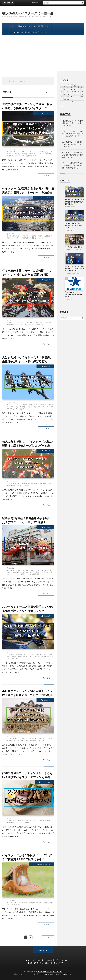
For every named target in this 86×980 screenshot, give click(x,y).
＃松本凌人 (42, 738)
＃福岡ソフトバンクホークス (15, 156)
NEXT (48, 937)
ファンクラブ (71, 299)
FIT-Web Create (47, 974)
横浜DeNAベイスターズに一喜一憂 (28, 13)
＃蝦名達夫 (15, 658)
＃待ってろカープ (28, 572)
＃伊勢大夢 (24, 405)
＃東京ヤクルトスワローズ (30, 738)
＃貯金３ (28, 574)
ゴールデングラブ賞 (43, 864)
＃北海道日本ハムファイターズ (27, 821)
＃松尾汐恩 (41, 821)
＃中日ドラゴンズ (42, 654)
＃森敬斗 (29, 407)
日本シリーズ (45, 113)
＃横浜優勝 (48, 154)
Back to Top (43, 950)
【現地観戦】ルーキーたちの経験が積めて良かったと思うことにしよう (73, 123)
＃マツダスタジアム (15, 483)
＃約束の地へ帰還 (30, 156)
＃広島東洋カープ (30, 323)
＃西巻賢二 (27, 823)
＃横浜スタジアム (29, 325)
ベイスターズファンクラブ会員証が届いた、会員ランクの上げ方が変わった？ (74, 268)
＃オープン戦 (13, 821)
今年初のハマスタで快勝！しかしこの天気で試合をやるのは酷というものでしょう (73, 155)
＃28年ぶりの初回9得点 (16, 654)
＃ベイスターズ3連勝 (40, 570)
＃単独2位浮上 (17, 572)
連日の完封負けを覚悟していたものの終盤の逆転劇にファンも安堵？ (73, 144)
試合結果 (47, 280)
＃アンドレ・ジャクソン (16, 323)
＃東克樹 (39, 236)
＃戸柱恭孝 (43, 405)
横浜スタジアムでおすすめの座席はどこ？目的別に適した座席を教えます (74, 202)
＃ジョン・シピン (14, 405)
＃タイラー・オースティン (30, 152)
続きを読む (46, 175)
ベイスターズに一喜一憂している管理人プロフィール (28, 32)
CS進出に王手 (39, 325)
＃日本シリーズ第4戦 (13, 154)
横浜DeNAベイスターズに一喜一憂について (34, 26)
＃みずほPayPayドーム (45, 152)
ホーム (11, 26)
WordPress (67, 974)
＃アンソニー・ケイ (15, 152)
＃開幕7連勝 (36, 574)
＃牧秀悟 (26, 486)
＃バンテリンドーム (26, 570)
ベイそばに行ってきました (73, 247)
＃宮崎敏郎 (31, 903)
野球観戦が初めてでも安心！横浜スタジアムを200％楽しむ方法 (74, 225)
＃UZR (11, 903)
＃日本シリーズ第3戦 (29, 236)
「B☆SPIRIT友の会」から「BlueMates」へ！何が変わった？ (74, 294)
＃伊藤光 (24, 483)
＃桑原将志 (24, 154)
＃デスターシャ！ (14, 570)
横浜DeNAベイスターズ (74, 250)
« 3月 (71, 101)
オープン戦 (46, 782)
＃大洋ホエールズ (33, 405)
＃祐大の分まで (19, 409)
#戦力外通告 (40, 323)
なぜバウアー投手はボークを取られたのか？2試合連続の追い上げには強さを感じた (73, 134)
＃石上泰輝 (41, 740)
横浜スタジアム (71, 207)
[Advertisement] (43, 54)
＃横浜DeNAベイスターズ (36, 154)
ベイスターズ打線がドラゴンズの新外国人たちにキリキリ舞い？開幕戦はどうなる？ (73, 165)
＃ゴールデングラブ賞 (20, 903)
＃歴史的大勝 (39, 656)
